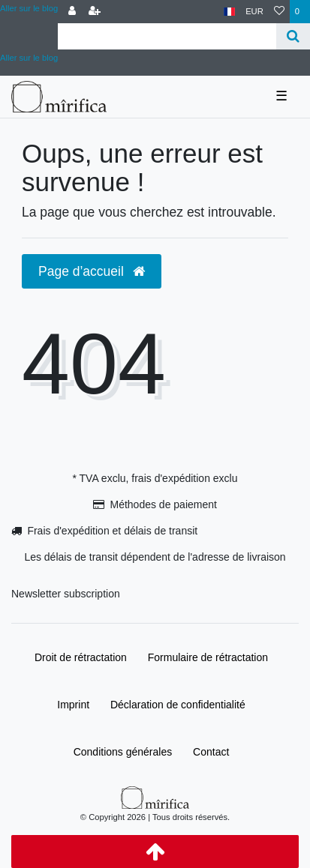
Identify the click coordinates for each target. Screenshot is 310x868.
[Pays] (229, 12)
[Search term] (167, 36)
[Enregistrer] (95, 12)
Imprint (73, 705)
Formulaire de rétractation (208, 657)
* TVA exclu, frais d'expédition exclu (155, 478)
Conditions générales (123, 752)
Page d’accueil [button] (92, 271)
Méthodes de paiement (163, 504)
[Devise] (254, 12)
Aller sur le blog (29, 8)
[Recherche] (293, 36)
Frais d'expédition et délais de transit (112, 531)
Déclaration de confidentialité (178, 705)
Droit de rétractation (81, 657)
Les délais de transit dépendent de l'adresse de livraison (155, 557)
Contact (211, 752)
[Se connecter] (72, 12)
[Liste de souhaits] (279, 12)
